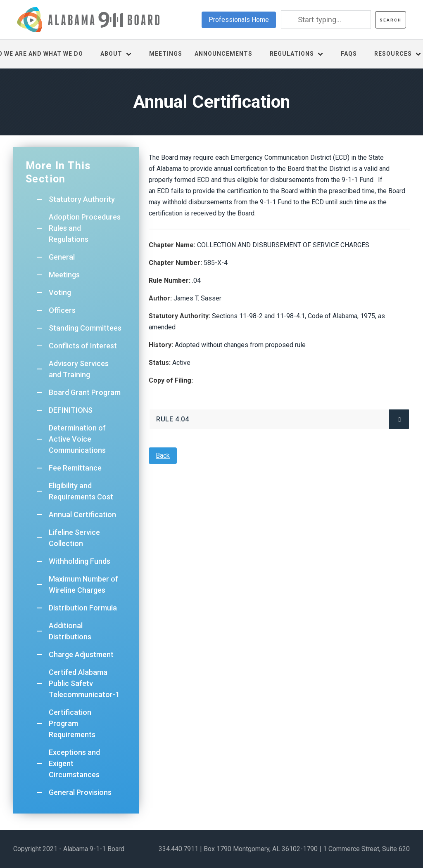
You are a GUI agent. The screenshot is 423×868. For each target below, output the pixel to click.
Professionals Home (239, 20)
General (62, 257)
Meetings (166, 54)
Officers (62, 310)
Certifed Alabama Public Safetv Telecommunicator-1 (84, 683)
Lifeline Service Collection (74, 538)
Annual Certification (82, 514)
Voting (60, 292)
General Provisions (80, 792)
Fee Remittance (75, 468)
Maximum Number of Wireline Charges (83, 584)
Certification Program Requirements (72, 723)
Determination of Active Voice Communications (77, 439)
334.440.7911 (178, 849)
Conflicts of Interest (83, 346)
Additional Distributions (70, 631)
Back (163, 455)
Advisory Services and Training (79, 369)
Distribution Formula (83, 608)
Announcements (223, 54)
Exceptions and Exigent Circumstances (74, 763)
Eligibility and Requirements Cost (81, 491)
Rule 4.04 (172, 419)
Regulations (292, 54)
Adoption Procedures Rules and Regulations (85, 228)
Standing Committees (85, 328)
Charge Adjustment (81, 654)
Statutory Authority (82, 199)
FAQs (349, 54)
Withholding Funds (80, 561)
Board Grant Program (85, 392)
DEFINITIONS (71, 410)
